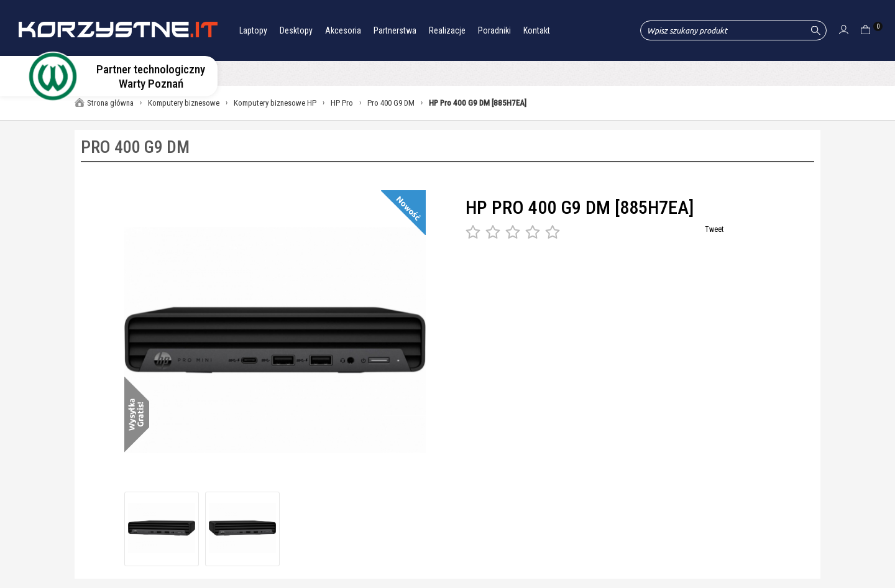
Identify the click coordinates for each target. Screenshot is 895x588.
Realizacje (447, 30)
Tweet (714, 229)
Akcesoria (343, 30)
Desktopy (296, 30)
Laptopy (253, 30)
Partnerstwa (395, 30)
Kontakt (537, 30)
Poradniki (494, 30)
